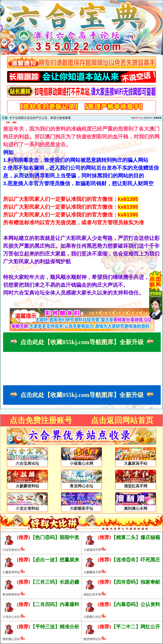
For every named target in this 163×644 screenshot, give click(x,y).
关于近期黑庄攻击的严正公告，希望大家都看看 (40, 118)
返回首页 (148, 118)
